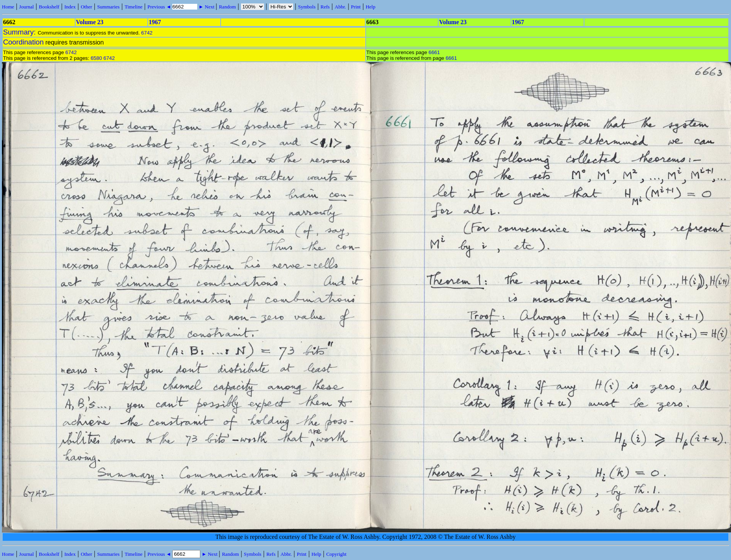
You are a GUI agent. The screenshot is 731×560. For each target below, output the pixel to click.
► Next (206, 7)
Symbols (307, 7)
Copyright (336, 554)
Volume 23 (90, 22)
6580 (96, 58)
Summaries (108, 7)
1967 (155, 22)
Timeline (134, 7)
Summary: (20, 32)
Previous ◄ (160, 7)
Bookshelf (49, 7)
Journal (26, 7)
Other (86, 7)
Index (70, 7)
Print (356, 7)
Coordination (23, 42)
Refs (325, 7)
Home (8, 7)
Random (227, 7)
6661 (434, 52)
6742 (147, 33)
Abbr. (340, 7)
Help (370, 7)
